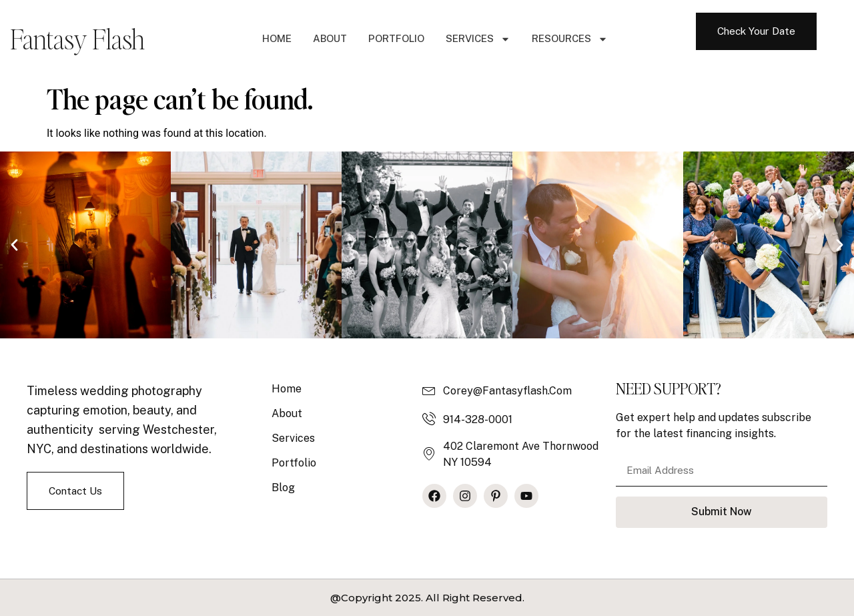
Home (277, 38)
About (330, 38)
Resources (570, 39)
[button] (14, 245)
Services (478, 39)
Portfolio (396, 38)
